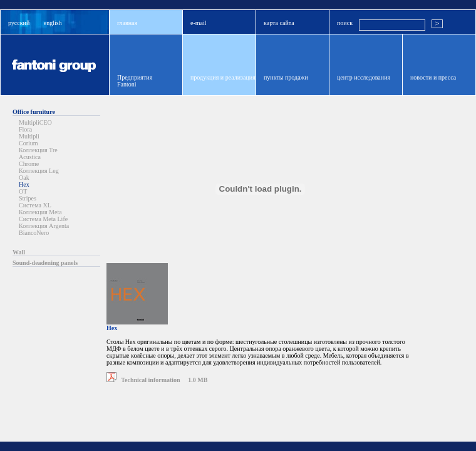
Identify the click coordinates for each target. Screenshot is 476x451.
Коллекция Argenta (44, 226)
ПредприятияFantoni (135, 81)
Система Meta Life (43, 219)
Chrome (29, 164)
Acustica (30, 157)
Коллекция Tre (38, 150)
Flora (25, 129)
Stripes (28, 198)
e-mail (199, 23)
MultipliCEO (35, 122)
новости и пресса (433, 77)
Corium (28, 143)
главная (127, 23)
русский (19, 23)
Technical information (143, 380)
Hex (24, 184)
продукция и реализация (223, 77)
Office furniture (34, 112)
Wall (19, 252)
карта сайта (279, 23)
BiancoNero (34, 233)
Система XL (35, 205)
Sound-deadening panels (45, 263)
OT (23, 191)
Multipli (29, 136)
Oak (24, 178)
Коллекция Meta (40, 212)
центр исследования (364, 77)
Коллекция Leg (39, 171)
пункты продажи (286, 77)
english (53, 23)
